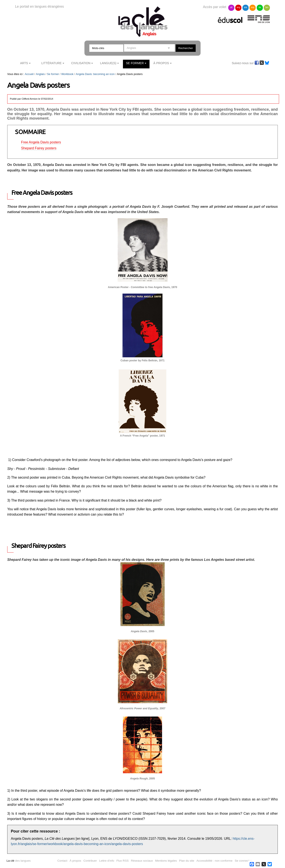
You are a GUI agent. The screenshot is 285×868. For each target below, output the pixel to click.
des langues (19, 861)
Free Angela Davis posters (41, 142)
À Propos (161, 63)
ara (245, 7)
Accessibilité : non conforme (214, 861)
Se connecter (243, 861)
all (231, 7)
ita (260, 7)
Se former (135, 63)
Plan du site (187, 861)
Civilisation (81, 63)
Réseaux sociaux (142, 861)
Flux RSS (122, 861)
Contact (62, 861)
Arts (24, 63)
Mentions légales (166, 861)
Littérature (51, 63)
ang (239, 7)
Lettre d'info (107, 861)
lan (267, 7)
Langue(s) (108, 63)
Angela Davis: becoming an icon (95, 74)
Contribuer (90, 861)
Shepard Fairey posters (39, 148)
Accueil (29, 74)
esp (253, 7)
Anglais (40, 74)
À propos (75, 861)
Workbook (67, 74)
